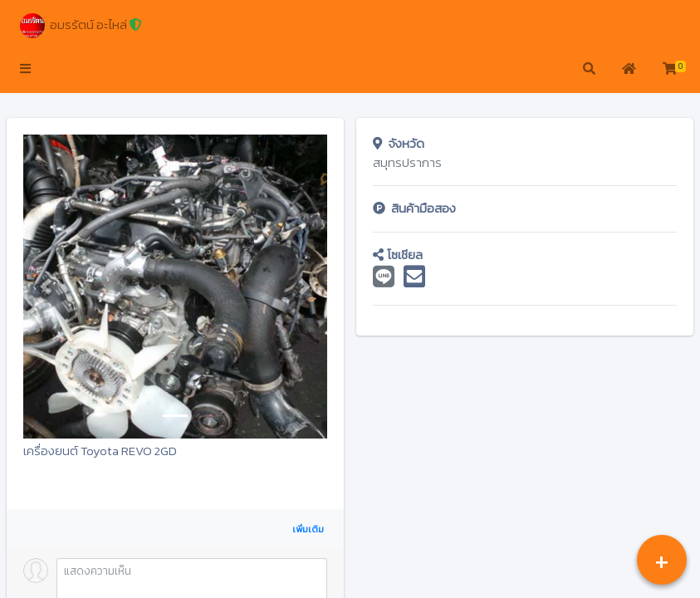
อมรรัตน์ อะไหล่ (81, 26)
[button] (25, 70)
